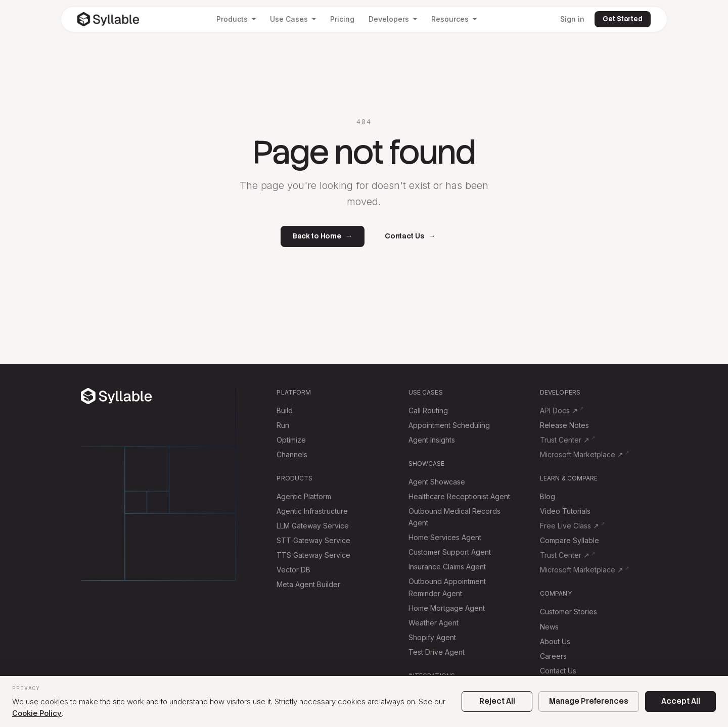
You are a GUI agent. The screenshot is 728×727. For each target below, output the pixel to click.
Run (283, 425)
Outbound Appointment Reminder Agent (447, 587)
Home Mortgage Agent (447, 608)
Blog (548, 496)
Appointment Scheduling (449, 425)
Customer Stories (568, 612)
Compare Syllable (570, 540)
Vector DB (293, 570)
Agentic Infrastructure (312, 511)
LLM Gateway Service (313, 526)
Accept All (681, 701)
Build (285, 410)
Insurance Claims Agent (447, 567)
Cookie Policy (37, 713)
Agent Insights (432, 440)
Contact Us (410, 236)
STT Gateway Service (313, 540)
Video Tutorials (565, 511)
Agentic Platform (304, 496)
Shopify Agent (432, 637)
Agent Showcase (437, 482)
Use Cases (293, 19)
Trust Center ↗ (565, 440)
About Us (555, 641)
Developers (393, 19)
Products (236, 19)
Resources (454, 19)
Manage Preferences (589, 701)
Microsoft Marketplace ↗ (582, 454)
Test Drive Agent (437, 652)
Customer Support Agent (450, 552)
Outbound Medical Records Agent (454, 517)
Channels (292, 454)
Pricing (342, 19)
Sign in (572, 19)
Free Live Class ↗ (570, 526)
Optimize (291, 440)
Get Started (623, 19)
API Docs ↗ (559, 410)
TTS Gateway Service (313, 555)
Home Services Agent (445, 537)
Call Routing (428, 410)
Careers (553, 656)
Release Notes (564, 425)
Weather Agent (434, 623)
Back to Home (323, 236)
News (549, 627)
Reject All (497, 701)
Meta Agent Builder (308, 584)
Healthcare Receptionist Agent (459, 496)
